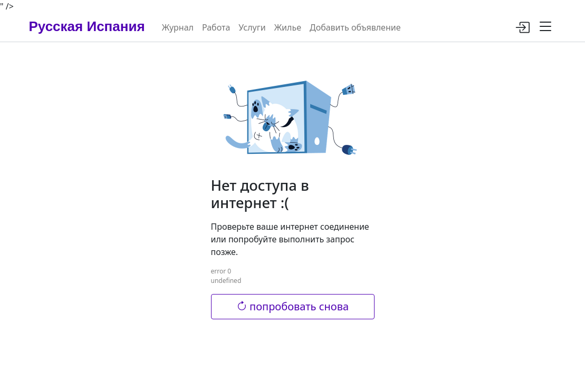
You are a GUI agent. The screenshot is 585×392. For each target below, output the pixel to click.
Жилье (288, 27)
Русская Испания (87, 26)
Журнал (178, 27)
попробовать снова (293, 306)
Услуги (252, 27)
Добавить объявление (355, 27)
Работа (216, 27)
